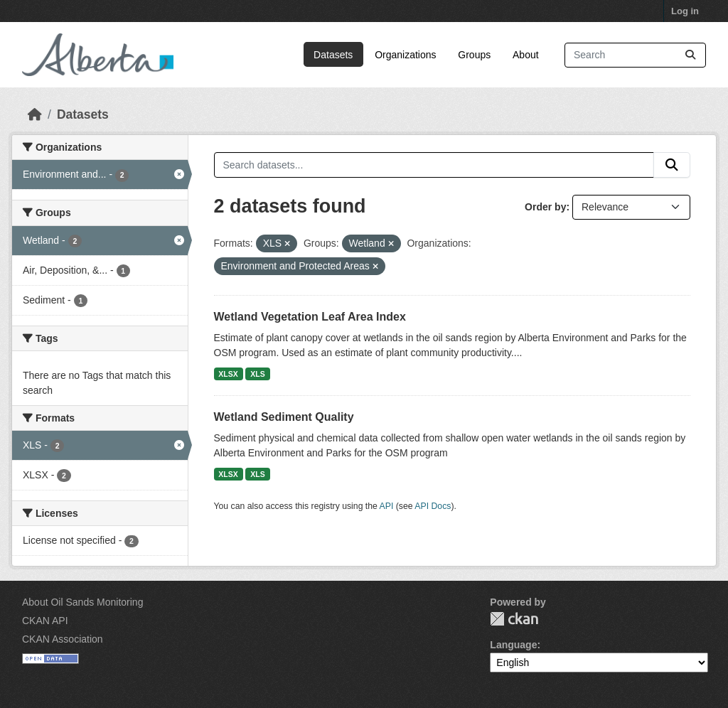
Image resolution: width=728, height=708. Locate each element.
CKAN (514, 619)
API (387, 506)
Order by (545, 207)
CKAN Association (63, 639)
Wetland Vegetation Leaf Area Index (310, 317)
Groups (474, 55)
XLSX (228, 374)
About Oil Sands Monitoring (82, 602)
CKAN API (45, 621)
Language (513, 645)
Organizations (405, 55)
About (526, 55)
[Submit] (690, 55)
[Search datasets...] (635, 55)
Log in (685, 11)
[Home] (35, 114)
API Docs (433, 506)
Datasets (333, 55)
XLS (257, 374)
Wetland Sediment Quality (284, 417)
